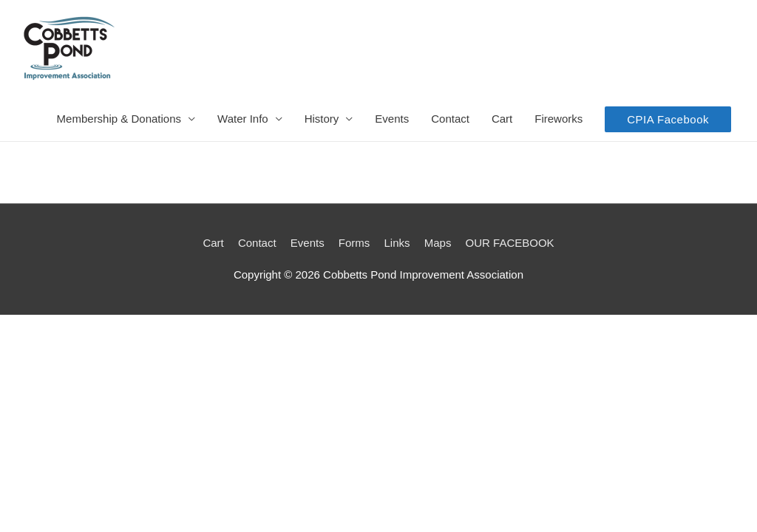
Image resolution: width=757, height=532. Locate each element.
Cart (502, 119)
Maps (438, 243)
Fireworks (559, 119)
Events (392, 119)
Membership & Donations (119, 119)
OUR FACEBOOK (510, 243)
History (322, 119)
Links (397, 243)
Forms (354, 243)
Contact (450, 119)
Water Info (243, 119)
